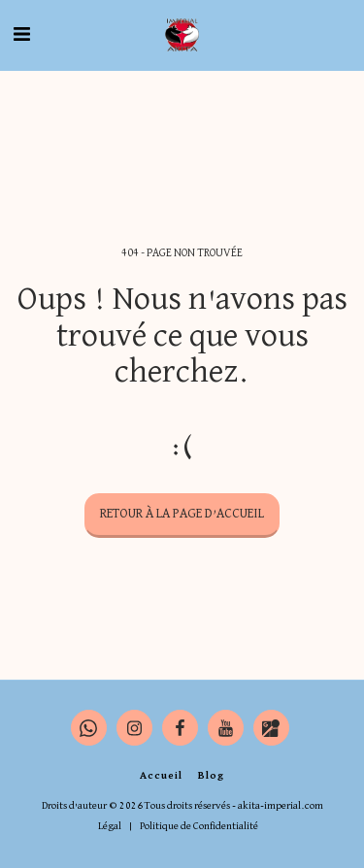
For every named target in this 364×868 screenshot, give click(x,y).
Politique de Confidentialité (199, 826)
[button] (21, 35)
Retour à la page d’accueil (182, 514)
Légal (110, 826)
